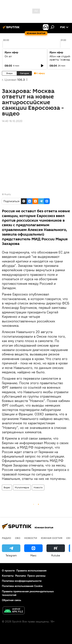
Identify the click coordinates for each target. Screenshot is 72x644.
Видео (7, 487)
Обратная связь (12, 600)
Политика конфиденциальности (22, 581)
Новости (38, 487)
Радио (7, 538)
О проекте (8, 571)
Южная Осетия (52, 538)
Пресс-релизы (36, 576)
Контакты (8, 576)
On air (8, 56)
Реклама (20, 576)
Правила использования (31, 571)
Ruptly (8, 194)
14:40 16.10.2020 (12, 121)
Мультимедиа (22, 487)
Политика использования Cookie (22, 586)
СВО (18, 538)
